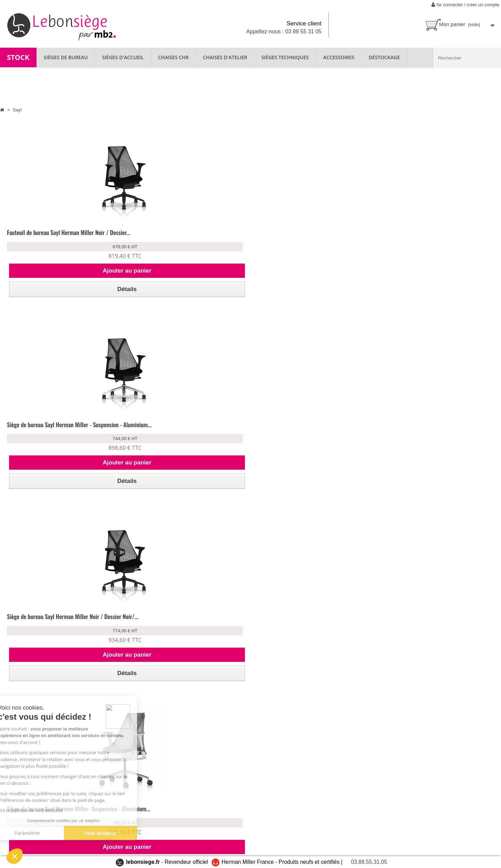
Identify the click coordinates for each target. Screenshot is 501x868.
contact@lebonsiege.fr (307, 844)
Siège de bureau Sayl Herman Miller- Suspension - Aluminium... (417, 236)
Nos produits (179, 801)
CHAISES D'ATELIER (225, 57)
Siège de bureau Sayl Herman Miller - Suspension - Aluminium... (172, 236)
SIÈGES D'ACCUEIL (123, 57)
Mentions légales (103, 838)
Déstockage (384, 57)
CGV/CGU (96, 829)
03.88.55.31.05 (369, 862)
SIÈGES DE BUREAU (66, 57)
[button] (15, 856)
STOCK (18, 57)
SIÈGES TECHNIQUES (285, 57)
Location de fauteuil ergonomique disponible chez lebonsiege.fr (36, 817)
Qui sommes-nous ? (26, 801)
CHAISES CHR (173, 57)
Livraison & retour (104, 810)
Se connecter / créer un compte (465, 5)
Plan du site (18, 842)
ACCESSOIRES (339, 57)
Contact (14, 833)
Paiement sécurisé (105, 819)
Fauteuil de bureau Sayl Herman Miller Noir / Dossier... (58, 236)
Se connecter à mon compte (115, 801)
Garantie (174, 810)
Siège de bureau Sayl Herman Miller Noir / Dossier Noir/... (300, 236)
